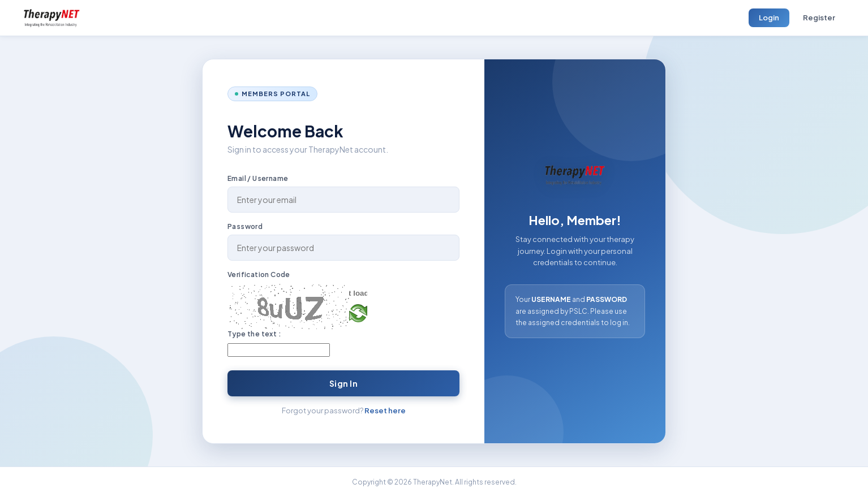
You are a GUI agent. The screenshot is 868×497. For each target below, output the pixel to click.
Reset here (385, 410)
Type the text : (254, 334)
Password (245, 226)
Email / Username (258, 178)
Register (819, 18)
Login (769, 18)
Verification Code (259, 275)
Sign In (344, 383)
